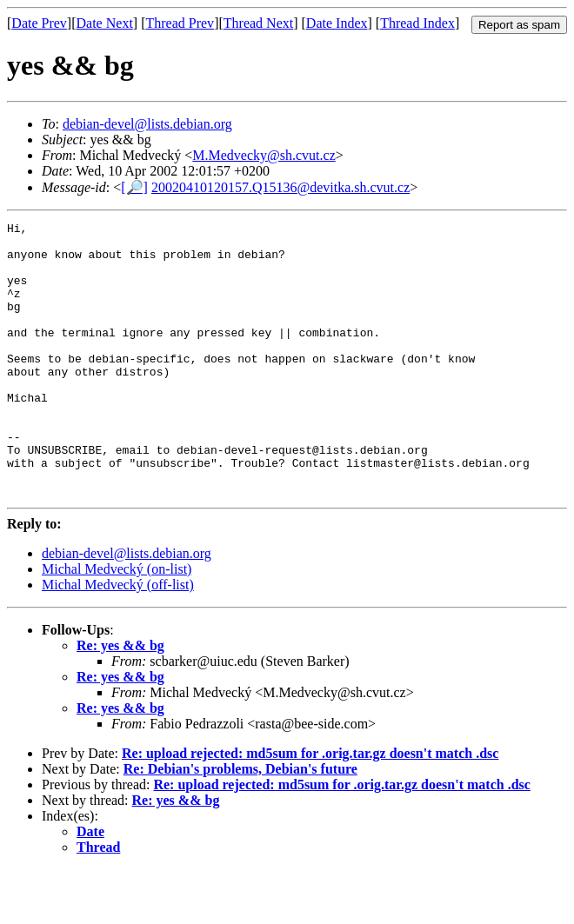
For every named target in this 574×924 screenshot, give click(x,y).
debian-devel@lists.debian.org (147, 124)
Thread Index (417, 23)
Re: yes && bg (120, 700)
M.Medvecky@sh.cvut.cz (264, 155)
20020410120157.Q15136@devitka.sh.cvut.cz (280, 187)
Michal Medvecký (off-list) (118, 639)
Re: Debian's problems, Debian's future (240, 824)
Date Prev (39, 23)
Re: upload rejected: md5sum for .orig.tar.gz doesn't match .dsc (310, 808)
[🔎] (134, 187)
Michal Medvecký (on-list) (117, 624)
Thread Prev (180, 23)
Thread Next (258, 23)
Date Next (105, 23)
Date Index (337, 23)
